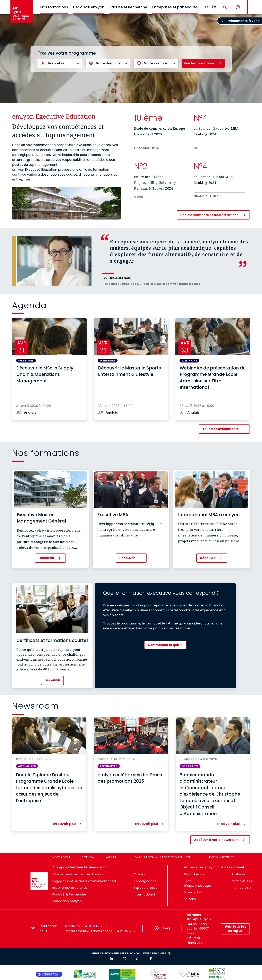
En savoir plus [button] (65, 824)
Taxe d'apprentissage (198, 883)
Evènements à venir (243, 21)
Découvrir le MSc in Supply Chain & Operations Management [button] (45, 374)
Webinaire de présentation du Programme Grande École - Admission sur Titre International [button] (213, 378)
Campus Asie (243, 881)
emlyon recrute (222, 857)
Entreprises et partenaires (175, 7)
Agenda (88, 857)
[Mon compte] (238, 7)
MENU (254, 4)
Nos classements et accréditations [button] (209, 215)
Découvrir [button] (46, 558)
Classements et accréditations (78, 874)
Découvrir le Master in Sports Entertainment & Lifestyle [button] (129, 371)
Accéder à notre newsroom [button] (216, 840)
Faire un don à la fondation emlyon (163, 857)
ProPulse (239, 874)
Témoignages (145, 881)
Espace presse (146, 888)
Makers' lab (193, 892)
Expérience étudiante (70, 888)
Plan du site (241, 888)
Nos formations (54, 7)
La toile (190, 899)
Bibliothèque (194, 874)
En (214, 7)
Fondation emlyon (67, 901)
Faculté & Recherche (69, 894)
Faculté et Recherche (128, 7)
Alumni (111, 857)
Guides (140, 874)
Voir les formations (199, 63)
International (144, 894)
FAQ (167, 928)
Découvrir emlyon (89, 7)
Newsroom (61, 857)
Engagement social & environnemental (84, 881)
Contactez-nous (49, 929)
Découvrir (52, 680)
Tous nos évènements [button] (221, 429)
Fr (207, 7)
